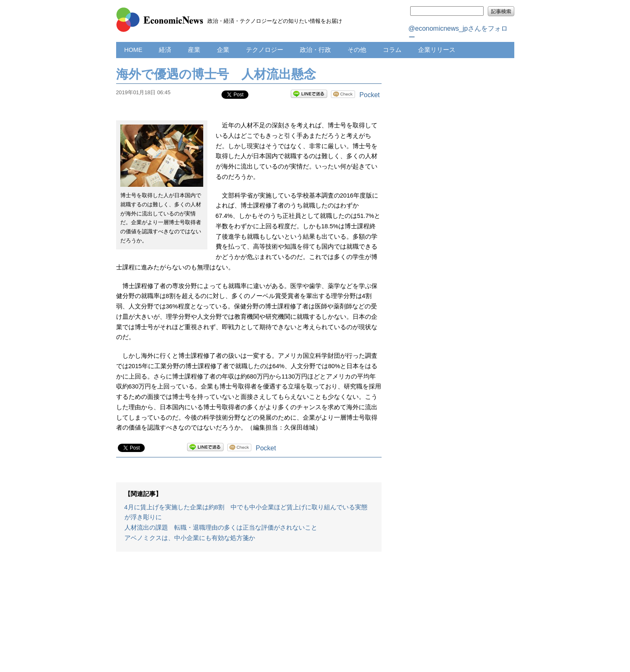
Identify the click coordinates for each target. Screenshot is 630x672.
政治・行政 (315, 50)
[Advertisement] (249, 616)
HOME (134, 50)
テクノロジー (265, 50)
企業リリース (437, 50)
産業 (194, 50)
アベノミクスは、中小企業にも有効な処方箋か (190, 538)
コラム (392, 50)
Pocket (370, 95)
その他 (357, 50)
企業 (223, 50)
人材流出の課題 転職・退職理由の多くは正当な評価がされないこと (221, 528)
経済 (165, 50)
